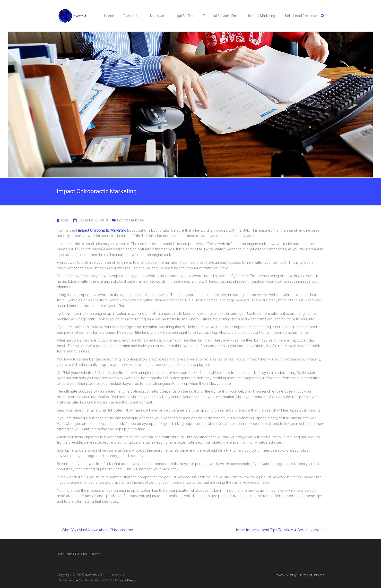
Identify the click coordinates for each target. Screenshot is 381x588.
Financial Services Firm (221, 16)
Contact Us (132, 16)
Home (109, 16)
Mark (65, 220)
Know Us (157, 16)
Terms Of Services (312, 575)
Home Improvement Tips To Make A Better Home (279, 530)
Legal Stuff (182, 16)
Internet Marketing (262, 16)
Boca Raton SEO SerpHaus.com (78, 554)
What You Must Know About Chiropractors (95, 530)
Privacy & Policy (286, 575)
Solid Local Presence (301, 16)
